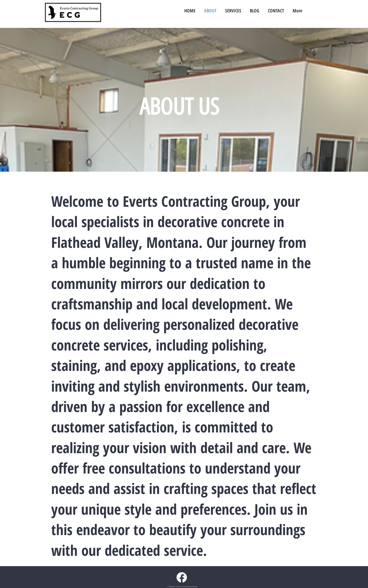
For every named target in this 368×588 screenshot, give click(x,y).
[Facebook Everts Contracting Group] (182, 577)
